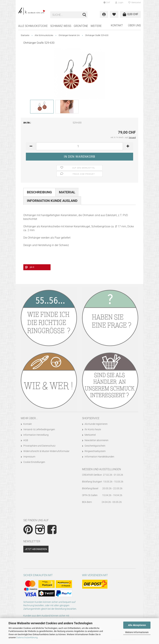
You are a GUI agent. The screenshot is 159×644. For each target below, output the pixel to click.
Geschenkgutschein (95, 446)
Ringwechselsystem (95, 451)
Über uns (134, 25)
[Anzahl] (79, 146)
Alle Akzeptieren (137, 625)
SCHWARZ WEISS (61, 26)
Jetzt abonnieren (36, 549)
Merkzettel (135, 3)
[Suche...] (84, 15)
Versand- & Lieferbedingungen (39, 429)
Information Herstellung (36, 435)
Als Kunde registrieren (96, 424)
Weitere (96, 26)
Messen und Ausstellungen (101, 469)
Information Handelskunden (99, 457)
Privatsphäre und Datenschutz (39, 446)
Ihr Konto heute (93, 429)
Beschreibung (39, 192)
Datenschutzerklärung (27, 637)
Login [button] (119, 3)
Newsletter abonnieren (97, 440)
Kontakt (117, 25)
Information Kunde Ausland (52, 201)
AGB (26, 440)
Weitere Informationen (137, 632)
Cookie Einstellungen (34, 462)
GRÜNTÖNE (81, 26)
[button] (107, 3)
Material (67, 192)
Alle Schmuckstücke (33, 26)
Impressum (29, 457)
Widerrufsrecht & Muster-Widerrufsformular (46, 451)
